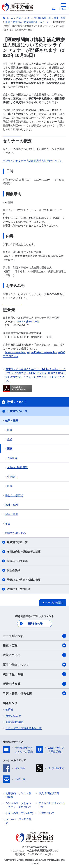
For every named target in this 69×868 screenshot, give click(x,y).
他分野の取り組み (15, 533)
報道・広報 (34, 645)
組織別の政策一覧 (17, 542)
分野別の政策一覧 (17, 411)
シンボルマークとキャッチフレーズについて (18, 805)
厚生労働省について (34, 665)
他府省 (9, 710)
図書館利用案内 (15, 722)
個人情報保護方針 (49, 793)
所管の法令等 (34, 684)
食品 (10, 439)
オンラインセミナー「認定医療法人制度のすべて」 (32, 161)
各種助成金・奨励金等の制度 (24, 552)
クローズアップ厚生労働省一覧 (24, 728)
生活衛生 (12, 477)
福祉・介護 (12, 505)
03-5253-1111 (36, 854)
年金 (8, 524)
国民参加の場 (35, 624)
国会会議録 (13, 570)
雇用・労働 (12, 514)
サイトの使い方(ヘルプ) (19, 813)
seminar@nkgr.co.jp (28, 322)
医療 (10, 449)
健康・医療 (12, 421)
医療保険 (12, 458)
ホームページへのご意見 (18, 821)
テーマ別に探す (34, 636)
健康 (10, 430)
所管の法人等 (13, 716)
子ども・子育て (14, 495)
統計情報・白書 (34, 674)
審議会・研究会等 (17, 561)
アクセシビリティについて (52, 805)
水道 (10, 486)
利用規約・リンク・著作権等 (18, 795)
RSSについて (46, 813)
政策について (34, 655)
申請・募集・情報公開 (34, 693)
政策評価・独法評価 (19, 589)
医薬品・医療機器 (17, 467)
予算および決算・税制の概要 (24, 580)
